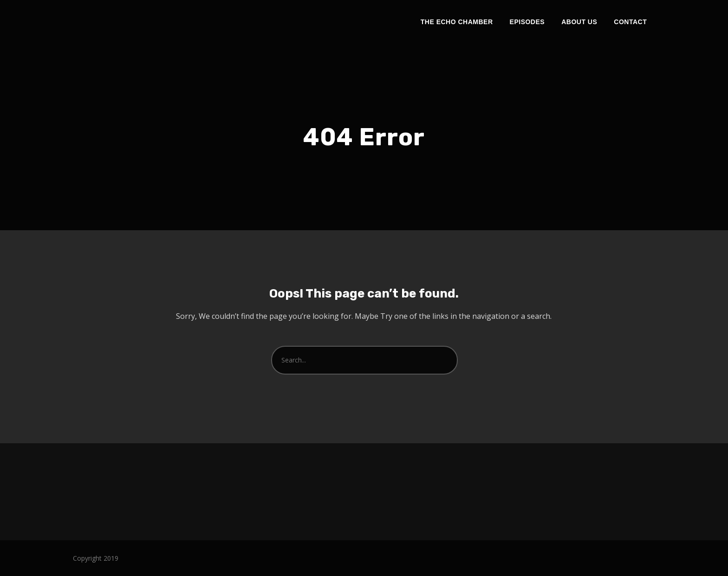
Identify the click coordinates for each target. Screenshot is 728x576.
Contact (630, 22)
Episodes (527, 22)
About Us (579, 22)
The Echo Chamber (457, 22)
